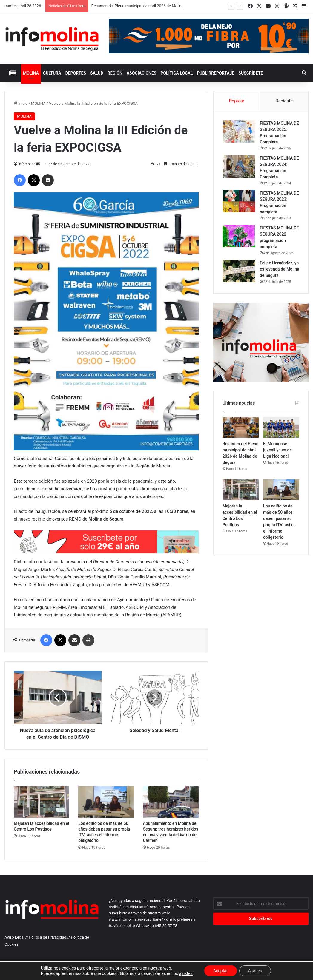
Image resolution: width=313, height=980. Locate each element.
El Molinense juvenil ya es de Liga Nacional (277, 450)
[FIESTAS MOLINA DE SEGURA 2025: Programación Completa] (239, 131)
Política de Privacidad (48, 937)
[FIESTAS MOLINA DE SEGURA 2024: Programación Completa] (239, 166)
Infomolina (27, 164)
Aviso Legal (14, 937)
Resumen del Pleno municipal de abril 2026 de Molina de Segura (147, 6)
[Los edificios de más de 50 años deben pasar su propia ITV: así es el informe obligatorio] (106, 802)
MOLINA (31, 73)
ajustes (186, 973)
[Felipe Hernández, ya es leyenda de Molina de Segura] (239, 271)
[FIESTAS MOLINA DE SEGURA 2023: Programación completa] (239, 201)
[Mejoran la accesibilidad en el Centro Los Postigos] (42, 802)
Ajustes (255, 971)
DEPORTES (76, 73)
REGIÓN (115, 73)
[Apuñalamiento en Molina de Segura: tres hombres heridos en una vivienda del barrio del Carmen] (171, 802)
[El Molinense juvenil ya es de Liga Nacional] (281, 428)
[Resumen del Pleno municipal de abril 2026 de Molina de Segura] (241, 428)
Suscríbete (251, 73)
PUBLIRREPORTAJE (215, 73)
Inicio (21, 103)
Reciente (284, 101)
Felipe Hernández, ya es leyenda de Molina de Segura (280, 269)
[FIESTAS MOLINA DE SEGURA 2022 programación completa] (239, 236)
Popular (237, 101)
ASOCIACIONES (142, 73)
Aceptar (221, 971)
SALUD (97, 73)
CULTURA (52, 73)
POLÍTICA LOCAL (177, 73)
